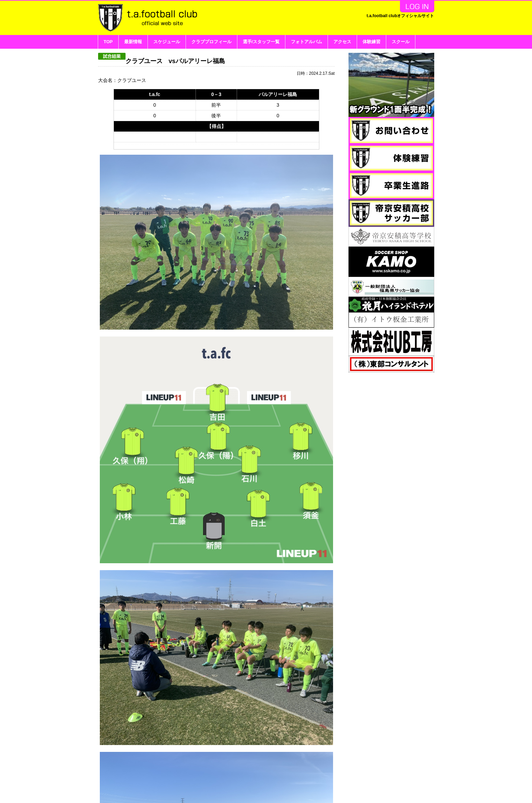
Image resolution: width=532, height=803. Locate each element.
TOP (108, 42)
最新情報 (133, 42)
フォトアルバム (306, 42)
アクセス (342, 42)
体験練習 (371, 42)
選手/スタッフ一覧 (261, 42)
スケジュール (167, 42)
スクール (401, 42)
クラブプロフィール (211, 42)
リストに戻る (322, 750)
